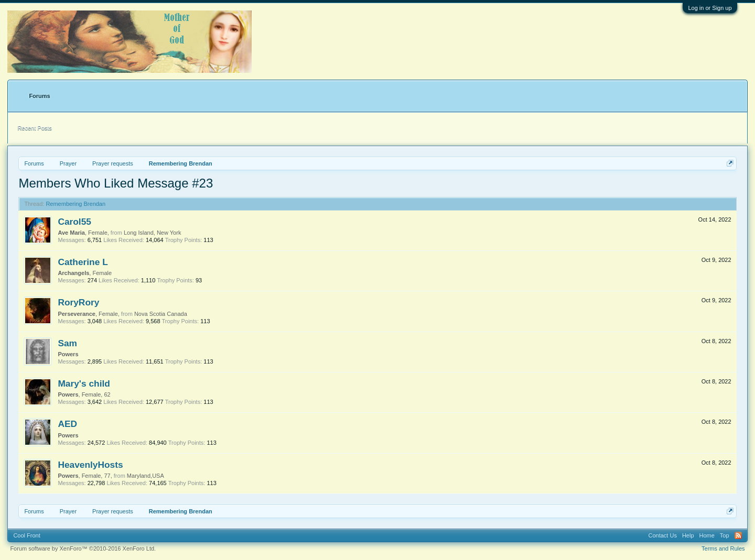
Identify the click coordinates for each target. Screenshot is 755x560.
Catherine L (83, 262)
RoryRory (78, 302)
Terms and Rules (723, 548)
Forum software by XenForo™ (83, 548)
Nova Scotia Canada (161, 314)
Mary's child (84, 383)
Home (707, 535)
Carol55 (74, 222)
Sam (67, 343)
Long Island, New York (152, 233)
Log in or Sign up (710, 8)
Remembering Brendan (75, 204)
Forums (39, 96)
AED (67, 424)
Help (688, 535)
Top (725, 535)
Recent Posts (34, 128)
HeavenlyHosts (90, 465)
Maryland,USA (145, 476)
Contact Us (662, 535)
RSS (738, 535)
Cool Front (26, 535)
